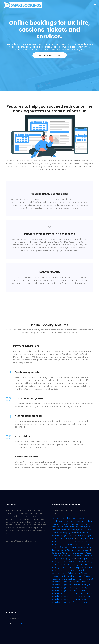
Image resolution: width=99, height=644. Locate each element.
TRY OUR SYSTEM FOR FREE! (50, 55)
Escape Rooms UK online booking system (71, 550)
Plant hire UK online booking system (67, 521)
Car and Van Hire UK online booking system (71, 527)
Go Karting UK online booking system (68, 553)
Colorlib (18, 623)
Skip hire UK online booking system (67, 530)
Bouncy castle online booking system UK (70, 518)
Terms (76, 602)
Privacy (84, 602)
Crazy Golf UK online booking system (76, 547)
